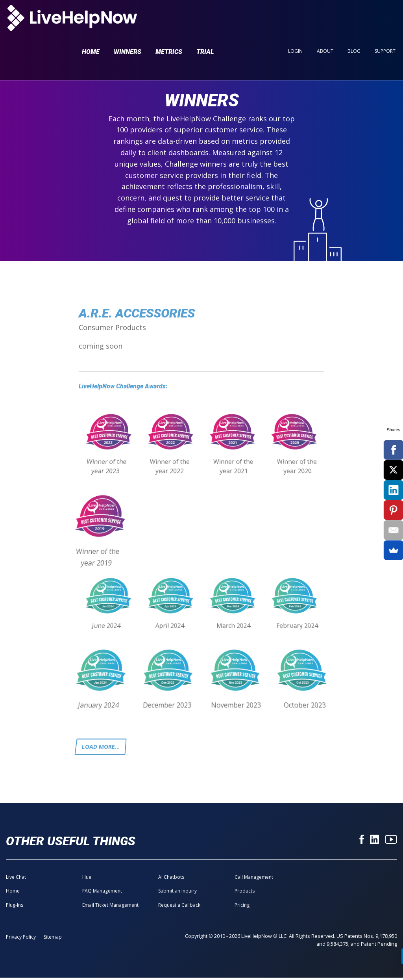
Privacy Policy (21, 939)
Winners (128, 21)
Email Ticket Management (110, 907)
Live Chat (16, 879)
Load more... (104, 748)
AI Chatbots (171, 879)
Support (385, 20)
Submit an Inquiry (177, 893)
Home (91, 21)
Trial (205, 21)
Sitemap (53, 939)
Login (295, 20)
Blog (354, 20)
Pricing (242, 907)
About (325, 20)
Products (245, 893)
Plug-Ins (15, 907)
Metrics (169, 21)
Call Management (254, 879)
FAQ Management (102, 893)
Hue (87, 879)
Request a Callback (179, 907)
